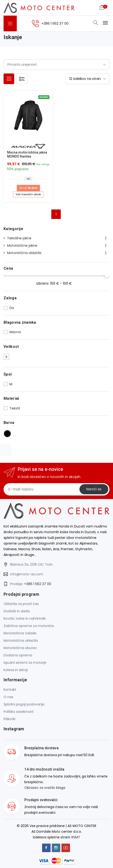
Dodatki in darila (17, 611)
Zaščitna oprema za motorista (29, 626)
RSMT (76, 837)
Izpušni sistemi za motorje (25, 663)
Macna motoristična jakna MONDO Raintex (27, 154)
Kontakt (10, 690)
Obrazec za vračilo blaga (45, 788)
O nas (8, 697)
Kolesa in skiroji (16, 670)
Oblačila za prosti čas (21, 604)
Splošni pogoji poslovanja (24, 704)
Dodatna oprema (18, 655)
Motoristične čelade (20, 633)
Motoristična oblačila (21, 641)
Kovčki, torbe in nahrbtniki (25, 618)
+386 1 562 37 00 (38, 584)
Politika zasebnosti (19, 712)
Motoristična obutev (20, 648)
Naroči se (94, 489)
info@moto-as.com (27, 574)
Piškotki (9, 719)
